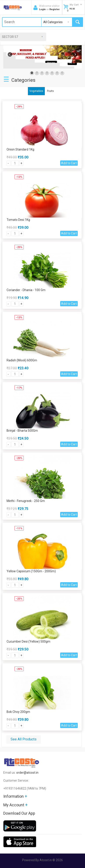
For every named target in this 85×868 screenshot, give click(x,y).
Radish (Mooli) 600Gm (22, 360)
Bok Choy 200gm (18, 712)
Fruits (50, 91)
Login (42, 9)
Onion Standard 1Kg (20, 149)
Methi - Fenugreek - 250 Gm (26, 501)
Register (54, 9)
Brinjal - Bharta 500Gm (22, 431)
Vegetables (36, 91)
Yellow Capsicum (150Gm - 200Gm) (31, 571)
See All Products (24, 739)
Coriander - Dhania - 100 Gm (26, 290)
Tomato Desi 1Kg (18, 220)
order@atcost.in (27, 773)
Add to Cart (69, 163)
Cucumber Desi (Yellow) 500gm (28, 641)
